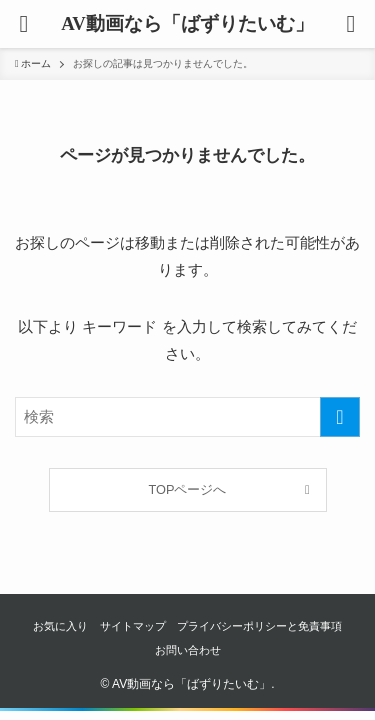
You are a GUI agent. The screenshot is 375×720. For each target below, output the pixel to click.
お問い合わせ (188, 650)
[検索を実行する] (340, 417)
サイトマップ (133, 626)
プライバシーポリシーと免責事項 (259, 626)
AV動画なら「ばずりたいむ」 (187, 24)
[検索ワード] (187, 417)
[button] (351, 24)
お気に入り (60, 626)
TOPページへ (188, 489)
